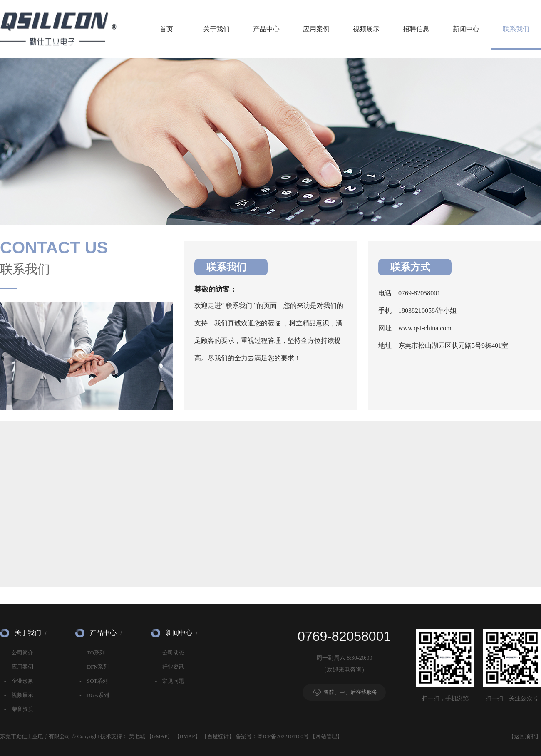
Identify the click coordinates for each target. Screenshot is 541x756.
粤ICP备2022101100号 (283, 736)
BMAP (187, 736)
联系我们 (516, 29)
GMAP (160, 736)
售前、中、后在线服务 (350, 692)
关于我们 (216, 29)
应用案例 (316, 29)
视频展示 (366, 29)
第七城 (137, 736)
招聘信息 (416, 29)
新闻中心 (466, 29)
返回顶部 (525, 736)
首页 (166, 29)
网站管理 (326, 736)
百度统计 (218, 736)
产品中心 (266, 29)
